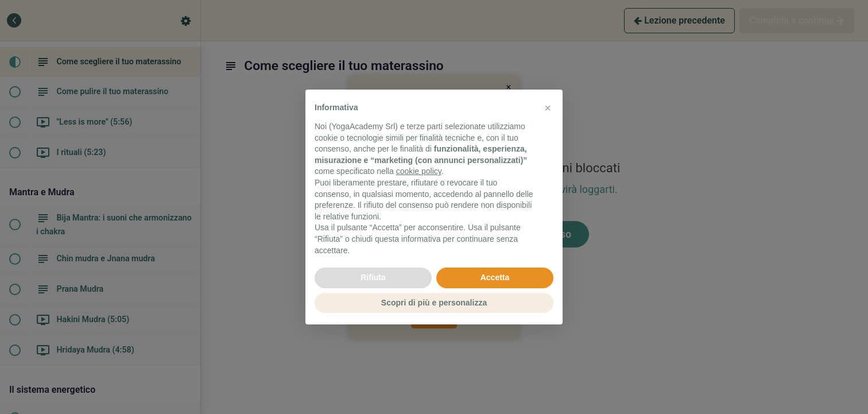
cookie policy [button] (419, 171)
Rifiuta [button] (373, 277)
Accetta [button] (495, 277)
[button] (548, 108)
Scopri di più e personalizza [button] (434, 303)
